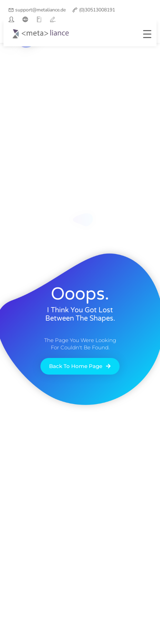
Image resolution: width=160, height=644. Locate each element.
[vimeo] (53, 19)
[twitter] (11, 19)
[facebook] (25, 19)
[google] (39, 19)
